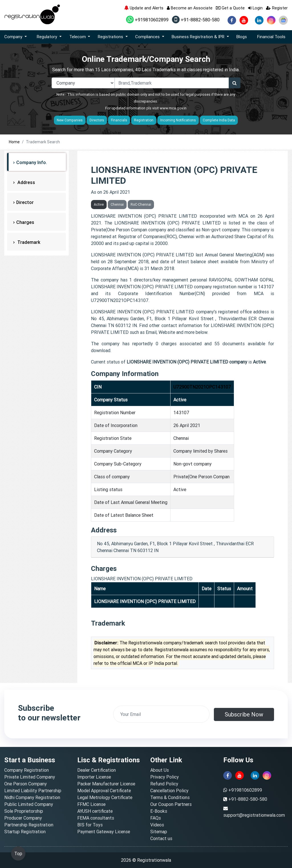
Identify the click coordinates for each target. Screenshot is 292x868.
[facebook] (232, 20)
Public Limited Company (29, 804)
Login (255, 8)
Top (18, 853)
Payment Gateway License (104, 832)
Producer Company (23, 818)
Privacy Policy (165, 777)
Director (25, 202)
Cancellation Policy (169, 791)
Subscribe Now (244, 714)
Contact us (161, 838)
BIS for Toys (90, 825)
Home (14, 142)
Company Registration (27, 770)
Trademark (28, 242)
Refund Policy (164, 784)
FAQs (156, 818)
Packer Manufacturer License (106, 784)
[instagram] (271, 20)
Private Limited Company (30, 777)
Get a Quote (230, 8)
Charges (25, 222)
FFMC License (91, 804)
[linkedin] (259, 20)
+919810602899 (147, 20)
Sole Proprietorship (24, 811)
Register (277, 8)
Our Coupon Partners (171, 804)
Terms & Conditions (170, 797)
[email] (161, 714)
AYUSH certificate (95, 811)
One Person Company (26, 784)
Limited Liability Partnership (33, 791)
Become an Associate (190, 8)
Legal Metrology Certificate (105, 797)
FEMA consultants (96, 818)
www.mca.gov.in (173, 108)
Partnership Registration (29, 825)
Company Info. (32, 162)
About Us (160, 770)
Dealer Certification (97, 770)
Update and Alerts (144, 8)
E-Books (159, 811)
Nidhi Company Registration (32, 797)
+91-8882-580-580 (196, 20)
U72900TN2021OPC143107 (202, 387)
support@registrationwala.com (254, 815)
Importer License (94, 777)
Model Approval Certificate (104, 791)
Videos (157, 825)
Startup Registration (25, 832)
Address (26, 182)
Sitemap (159, 832)
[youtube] (244, 20)
